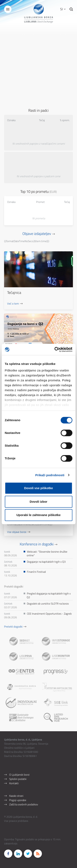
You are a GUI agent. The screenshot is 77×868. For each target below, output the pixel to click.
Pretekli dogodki (13, 626)
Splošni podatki (18, 779)
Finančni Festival (36, 572)
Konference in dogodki (37, 544)
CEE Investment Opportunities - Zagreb (49, 614)
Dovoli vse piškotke (38, 488)
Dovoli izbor (39, 502)
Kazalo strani (16, 796)
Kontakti (14, 783)
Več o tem (13, 304)
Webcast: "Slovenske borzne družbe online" (47, 553)
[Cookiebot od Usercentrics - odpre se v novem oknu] (55, 349)
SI (63, 9)
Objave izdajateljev (37, 234)
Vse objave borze (17, 532)
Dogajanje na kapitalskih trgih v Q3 (46, 562)
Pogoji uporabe (18, 800)
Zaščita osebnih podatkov (24, 804)
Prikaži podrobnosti (50, 475)
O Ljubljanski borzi (19, 775)
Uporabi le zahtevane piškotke (38, 515)
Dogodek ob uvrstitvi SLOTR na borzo (48, 604)
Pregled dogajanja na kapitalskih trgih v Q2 (49, 595)
